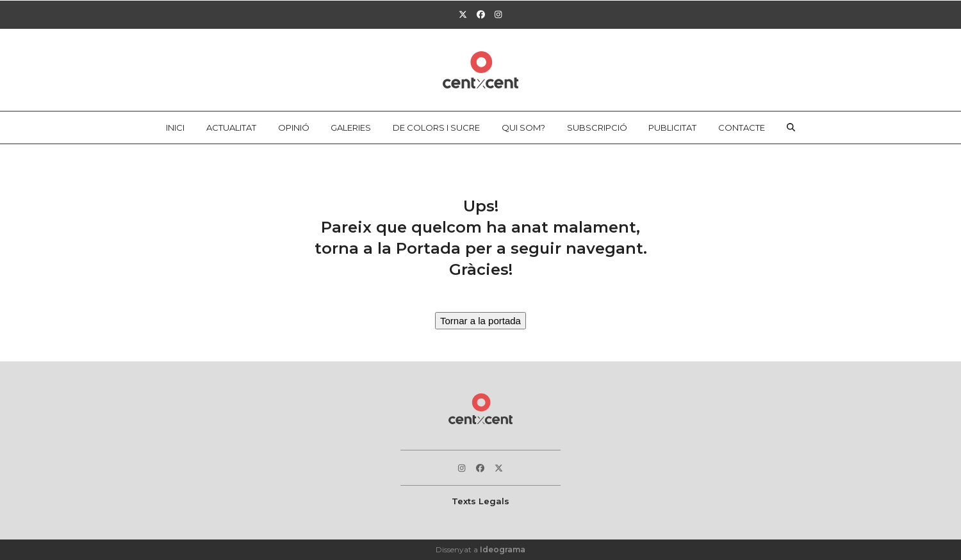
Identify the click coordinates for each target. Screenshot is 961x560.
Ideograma (503, 549)
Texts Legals (481, 501)
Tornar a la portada (481, 321)
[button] (791, 128)
